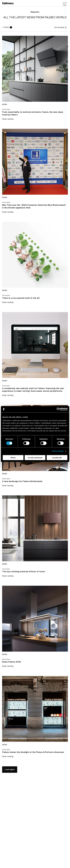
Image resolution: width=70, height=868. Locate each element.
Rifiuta (13, 458)
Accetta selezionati (35, 458)
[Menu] (65, 3)
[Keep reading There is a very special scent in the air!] (21, 299)
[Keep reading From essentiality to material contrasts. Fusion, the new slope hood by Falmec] (35, 114)
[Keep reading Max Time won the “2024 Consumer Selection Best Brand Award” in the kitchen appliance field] (35, 207)
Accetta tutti (57, 458)
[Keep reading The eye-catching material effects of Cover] (24, 573)
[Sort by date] (61, 27)
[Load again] (10, 770)
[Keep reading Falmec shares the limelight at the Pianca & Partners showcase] (33, 753)
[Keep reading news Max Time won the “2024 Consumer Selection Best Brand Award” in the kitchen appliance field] (35, 162)
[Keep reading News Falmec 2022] (12, 663)
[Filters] (7, 27)
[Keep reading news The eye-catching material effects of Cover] (35, 528)
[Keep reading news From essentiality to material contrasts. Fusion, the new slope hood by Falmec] (35, 69)
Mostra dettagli (58, 451)
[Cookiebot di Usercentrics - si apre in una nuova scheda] (58, 409)
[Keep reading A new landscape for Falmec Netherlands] (22, 482)
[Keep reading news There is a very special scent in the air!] (35, 255)
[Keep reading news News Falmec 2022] (35, 619)
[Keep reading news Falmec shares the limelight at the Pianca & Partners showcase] (35, 709)
